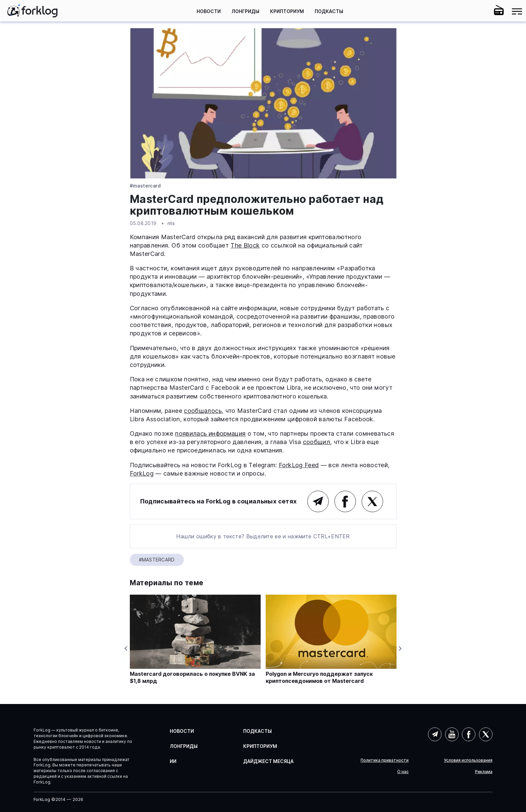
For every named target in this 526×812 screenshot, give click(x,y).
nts (171, 223)
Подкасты (329, 11)
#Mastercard (145, 186)
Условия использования (468, 760)
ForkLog (142, 473)
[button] (481, 11)
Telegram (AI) (435, 734)
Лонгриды (245, 11)
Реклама (484, 772)
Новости (209, 11)
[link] (33, 11)
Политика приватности (385, 760)
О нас (403, 772)
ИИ (173, 761)
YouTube (452, 734)
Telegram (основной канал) (318, 501)
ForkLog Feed (299, 465)
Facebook (345, 501)
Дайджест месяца (268, 761)
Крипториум (287, 11)
